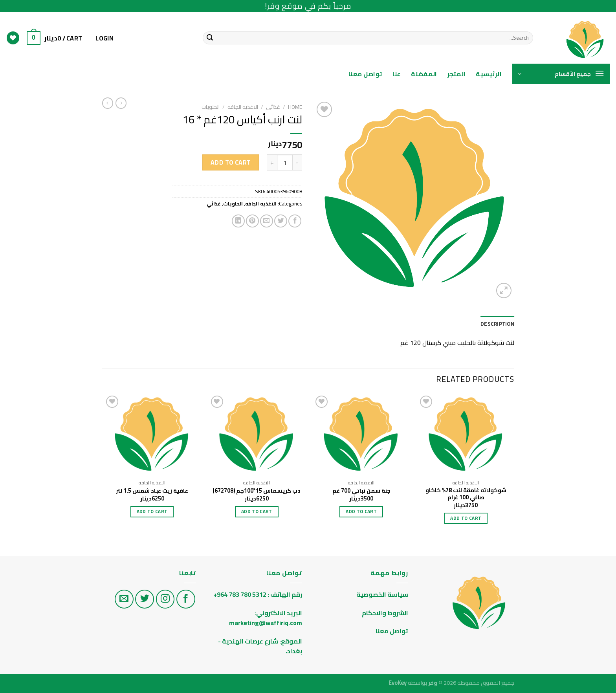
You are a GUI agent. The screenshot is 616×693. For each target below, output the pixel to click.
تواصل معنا (365, 74)
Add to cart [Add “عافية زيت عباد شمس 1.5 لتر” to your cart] (152, 511)
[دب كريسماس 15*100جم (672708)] (257, 435)
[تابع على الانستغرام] (165, 599)
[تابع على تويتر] (145, 599)
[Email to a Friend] (267, 221)
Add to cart (231, 162)
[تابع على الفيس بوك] (186, 599)
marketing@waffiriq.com (266, 623)
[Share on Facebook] (295, 221)
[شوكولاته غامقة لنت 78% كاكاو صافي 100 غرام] (466, 435)
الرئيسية (489, 74)
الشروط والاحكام (384, 613)
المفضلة (424, 74)
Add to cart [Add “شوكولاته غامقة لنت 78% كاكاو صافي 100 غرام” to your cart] (466, 518)
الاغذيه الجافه (243, 107)
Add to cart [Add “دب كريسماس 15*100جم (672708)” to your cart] (257, 511)
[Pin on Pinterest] (252, 221)
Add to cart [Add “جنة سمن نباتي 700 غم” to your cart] (361, 511)
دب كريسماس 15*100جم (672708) (257, 491)
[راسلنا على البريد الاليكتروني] (124, 599)
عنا (397, 74)
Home (295, 107)
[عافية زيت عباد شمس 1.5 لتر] (152, 435)
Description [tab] (497, 324)
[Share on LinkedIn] (238, 221)
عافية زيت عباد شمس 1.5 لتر (152, 491)
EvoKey (398, 683)
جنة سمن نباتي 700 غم (361, 491)
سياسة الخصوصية (382, 594)
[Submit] (210, 38)
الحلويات (211, 107)
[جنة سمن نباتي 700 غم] (361, 435)
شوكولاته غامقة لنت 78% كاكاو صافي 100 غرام (466, 494)
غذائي (273, 107)
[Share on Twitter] (281, 221)
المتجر (457, 74)
